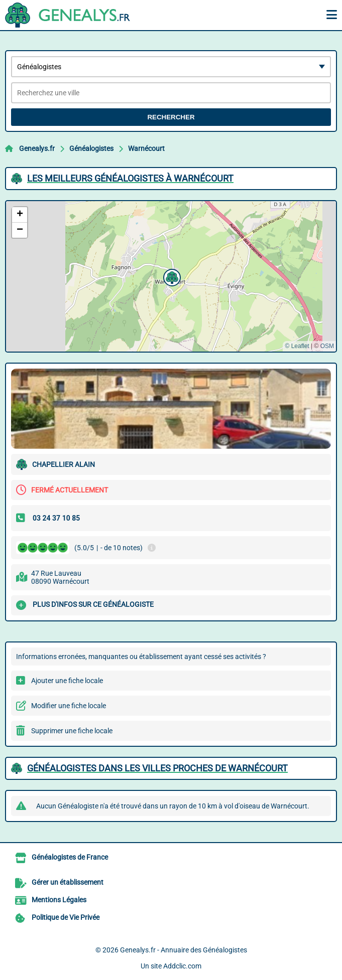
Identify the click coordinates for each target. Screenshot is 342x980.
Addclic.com (182, 966)
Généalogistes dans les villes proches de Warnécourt (157, 768)
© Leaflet (297, 346)
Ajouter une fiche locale (67, 681)
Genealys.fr (37, 148)
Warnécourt (146, 148)
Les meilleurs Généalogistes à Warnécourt (130, 178)
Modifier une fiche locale (69, 706)
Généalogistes (91, 148)
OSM (327, 346)
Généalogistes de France (70, 857)
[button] (171, 276)
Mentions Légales (59, 900)
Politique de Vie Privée (66, 917)
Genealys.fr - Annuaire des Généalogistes (184, 950)
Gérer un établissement (68, 882)
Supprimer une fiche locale (72, 731)
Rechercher (171, 117)
